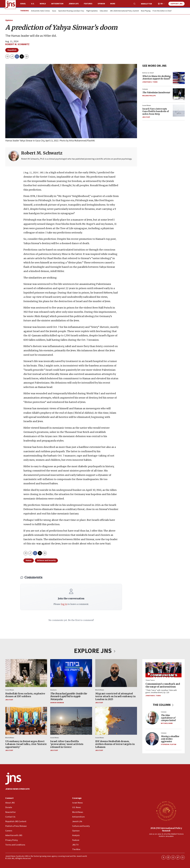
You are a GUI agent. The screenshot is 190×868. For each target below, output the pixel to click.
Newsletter (146, 4)
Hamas (29, 560)
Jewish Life (74, 4)
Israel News (147, 105)
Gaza (54, 11)
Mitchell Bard (167, 723)
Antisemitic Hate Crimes (40, 11)
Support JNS (176, 4)
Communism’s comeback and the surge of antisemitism (163, 685)
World (43, 4)
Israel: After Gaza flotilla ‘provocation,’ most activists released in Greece (67, 744)
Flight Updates (92, 11)
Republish (12, 50)
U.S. (33, 4)
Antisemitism (57, 4)
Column (145, 89)
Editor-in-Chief (148, 73)
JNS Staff (146, 117)
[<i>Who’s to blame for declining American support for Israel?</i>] (179, 78)
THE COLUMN (164, 705)
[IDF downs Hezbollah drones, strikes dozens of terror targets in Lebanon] (116, 721)
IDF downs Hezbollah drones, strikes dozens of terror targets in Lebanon (115, 744)
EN (162, 4)
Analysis (53, 690)
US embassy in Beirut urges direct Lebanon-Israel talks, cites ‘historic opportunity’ (26, 744)
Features (88, 4)
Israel (23, 4)
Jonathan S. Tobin (150, 82)
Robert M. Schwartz (17, 44)
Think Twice (150, 680)
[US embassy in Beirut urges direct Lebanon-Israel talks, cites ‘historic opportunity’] (26, 721)
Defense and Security (46, 560)
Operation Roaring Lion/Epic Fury (71, 11)
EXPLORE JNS (95, 651)
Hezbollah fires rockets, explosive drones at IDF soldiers (25, 695)
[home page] (11, 5)
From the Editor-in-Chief (162, 11)
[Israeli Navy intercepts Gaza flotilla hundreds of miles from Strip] (179, 110)
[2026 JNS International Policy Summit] (166, 811)
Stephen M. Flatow (169, 744)
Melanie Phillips (149, 96)
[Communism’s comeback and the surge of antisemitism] (164, 670)
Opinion (101, 4)
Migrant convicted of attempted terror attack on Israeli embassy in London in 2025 (115, 696)
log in (64, 604)
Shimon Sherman (57, 703)
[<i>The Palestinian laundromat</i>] (179, 94)
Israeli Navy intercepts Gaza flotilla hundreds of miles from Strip (156, 111)
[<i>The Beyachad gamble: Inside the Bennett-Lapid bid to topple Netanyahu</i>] (71, 673)
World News (100, 690)
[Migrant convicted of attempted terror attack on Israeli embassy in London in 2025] (116, 673)
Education (104, 11)
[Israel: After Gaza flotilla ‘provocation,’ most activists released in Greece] (71, 721)
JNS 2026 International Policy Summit (124, 11)
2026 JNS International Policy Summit (166, 829)
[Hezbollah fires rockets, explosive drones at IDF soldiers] (26, 673)
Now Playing (146, 11)
